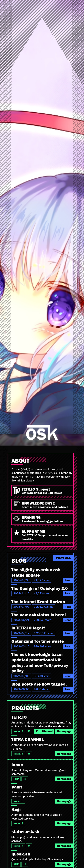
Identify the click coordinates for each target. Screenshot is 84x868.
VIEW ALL (63, 558)
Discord (47, 731)
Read (68, 580)
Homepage (64, 731)
